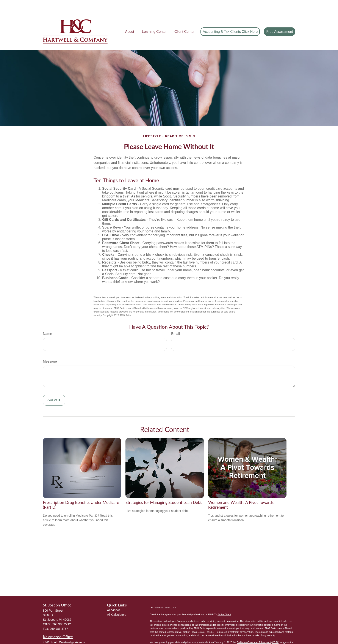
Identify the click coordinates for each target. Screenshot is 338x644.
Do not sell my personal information (230, 633)
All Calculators (117, 602)
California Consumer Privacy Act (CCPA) (258, 629)
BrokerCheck (224, 601)
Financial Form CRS (165, 595)
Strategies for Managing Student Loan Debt (164, 489)
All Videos (114, 597)
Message (50, 348)
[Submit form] (54, 387)
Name (48, 321)
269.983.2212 (62, 611)
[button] (130, 19)
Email (175, 321)
